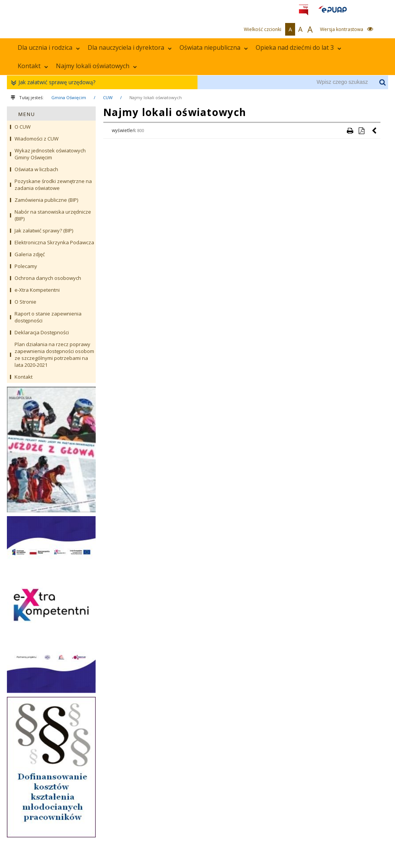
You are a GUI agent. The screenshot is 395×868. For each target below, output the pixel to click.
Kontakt (33, 66)
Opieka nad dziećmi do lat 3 (299, 47)
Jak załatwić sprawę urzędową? (55, 83)
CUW (108, 97)
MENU (27, 114)
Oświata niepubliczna (214, 47)
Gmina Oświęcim (69, 97)
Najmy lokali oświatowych (96, 66)
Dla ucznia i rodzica (49, 47)
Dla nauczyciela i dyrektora (130, 47)
